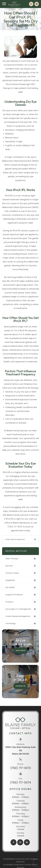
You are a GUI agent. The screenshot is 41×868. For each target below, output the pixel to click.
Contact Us (20, 686)
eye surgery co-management (18, 609)
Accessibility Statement (13, 865)
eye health (10, 587)
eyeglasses (10, 580)
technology (11, 623)
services (9, 566)
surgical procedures (14, 595)
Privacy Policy (31, 865)
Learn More (20, 650)
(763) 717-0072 (21, 768)
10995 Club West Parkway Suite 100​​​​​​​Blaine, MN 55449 (21, 750)
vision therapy (12, 559)
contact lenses (12, 573)
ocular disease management (18, 616)
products (9, 602)
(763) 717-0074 (21, 783)
